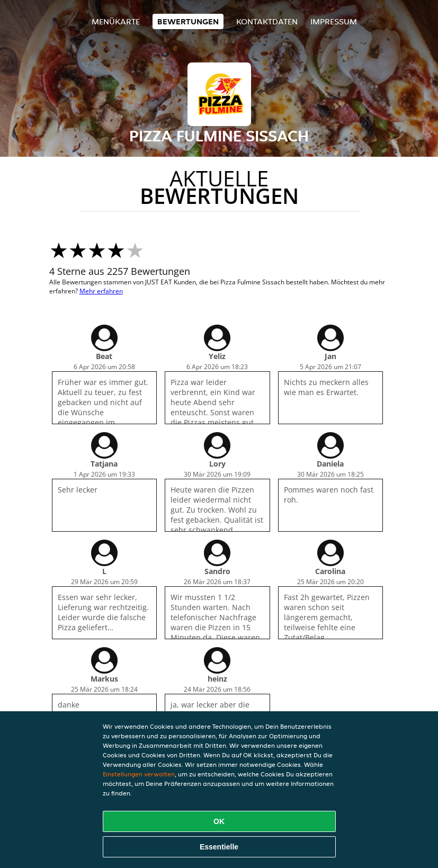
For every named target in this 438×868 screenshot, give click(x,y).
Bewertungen (188, 21)
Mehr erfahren (101, 291)
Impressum (334, 21)
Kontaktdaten (267, 21)
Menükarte (116, 21)
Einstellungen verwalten (139, 774)
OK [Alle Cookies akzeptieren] (219, 821)
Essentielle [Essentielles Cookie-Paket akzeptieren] (219, 847)
